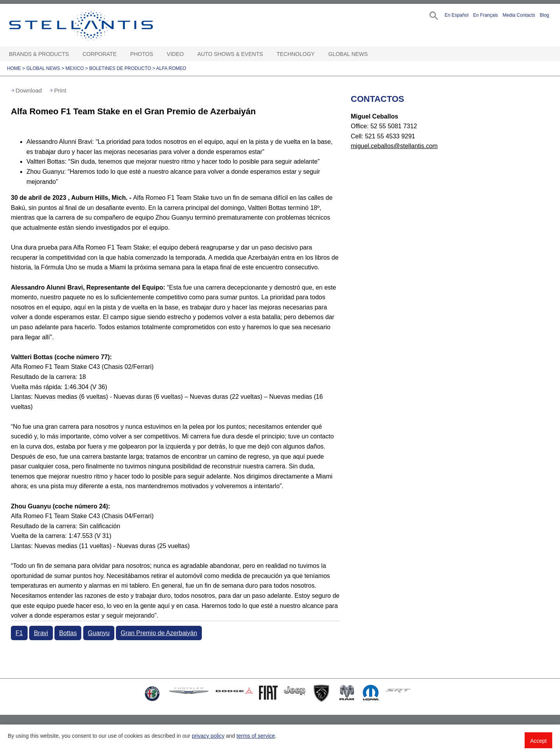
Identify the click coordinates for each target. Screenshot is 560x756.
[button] (433, 15)
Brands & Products (39, 54)
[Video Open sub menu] (187, 54)
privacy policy (208, 736)
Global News (348, 54)
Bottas (68, 633)
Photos (142, 54)
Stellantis (99, 25)
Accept (538, 741)
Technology (296, 54)
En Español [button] (456, 15)
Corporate (100, 54)
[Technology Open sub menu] (318, 54)
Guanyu (99, 633)
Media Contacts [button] (519, 15)
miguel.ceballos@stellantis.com (394, 146)
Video (175, 54)
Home (14, 68)
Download (29, 90)
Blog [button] (544, 15)
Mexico (74, 68)
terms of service (256, 736)
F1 (19, 633)
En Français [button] (486, 15)
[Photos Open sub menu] (157, 54)
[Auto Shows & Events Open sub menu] (267, 54)
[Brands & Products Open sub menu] (73, 54)
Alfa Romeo (171, 68)
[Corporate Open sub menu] (121, 54)
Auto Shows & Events (230, 54)
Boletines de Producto (120, 68)
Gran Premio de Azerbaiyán (159, 633)
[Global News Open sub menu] (372, 54)
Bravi (41, 633)
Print (60, 90)
